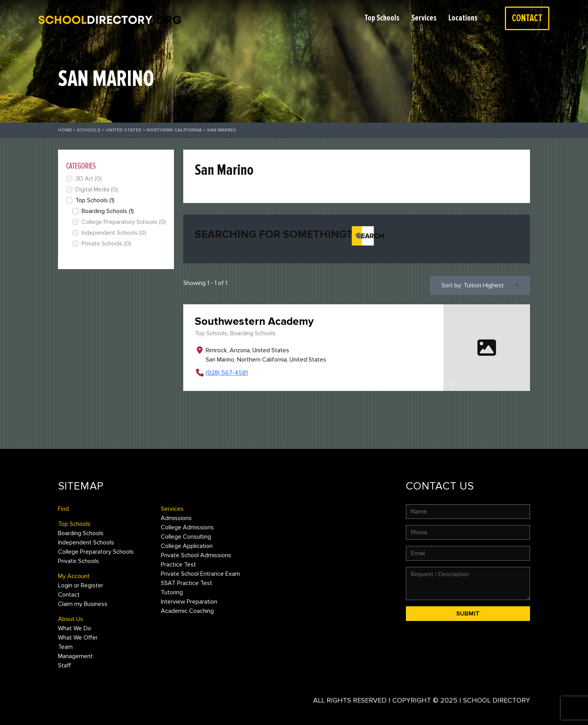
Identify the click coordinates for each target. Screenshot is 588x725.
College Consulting (186, 537)
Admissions (176, 518)
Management (75, 656)
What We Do (75, 628)
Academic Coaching (187, 611)
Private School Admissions (196, 555)
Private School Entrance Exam (200, 574)
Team (65, 647)
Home (65, 130)
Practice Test (178, 565)
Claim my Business (83, 604)
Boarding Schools (253, 333)
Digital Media (97, 189)
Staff (65, 665)
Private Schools (106, 244)
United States (124, 130)
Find (63, 509)
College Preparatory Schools (124, 222)
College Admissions (187, 527)
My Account (74, 576)
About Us (71, 619)
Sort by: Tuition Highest (473, 285)
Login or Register (492, 18)
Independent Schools (114, 233)
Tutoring (172, 592)
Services (424, 18)
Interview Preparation (189, 602)
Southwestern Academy (254, 321)
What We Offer (78, 638)
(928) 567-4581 (227, 373)
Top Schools (382, 18)
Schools (89, 130)
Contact (527, 18)
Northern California (174, 130)
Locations (463, 18)
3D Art (89, 179)
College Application (187, 546)
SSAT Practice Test (187, 583)
